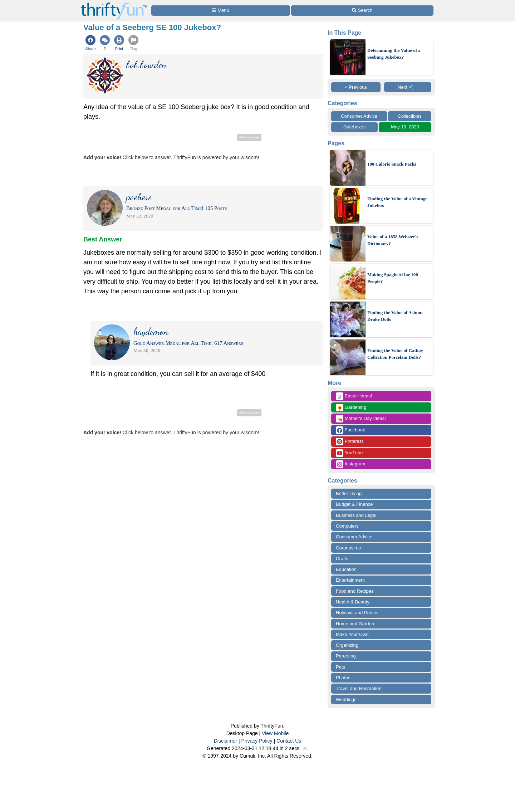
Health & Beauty (353, 602)
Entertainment (350, 580)
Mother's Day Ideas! (361, 419)
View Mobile (275, 733)
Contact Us (289, 741)
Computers (347, 526)
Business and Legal (356, 515)
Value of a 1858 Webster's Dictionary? (393, 240)
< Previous (356, 87)
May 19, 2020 (405, 127)
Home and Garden (355, 624)
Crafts (342, 559)
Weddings (346, 700)
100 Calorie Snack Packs (392, 164)
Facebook (350, 430)
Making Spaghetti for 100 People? (393, 278)
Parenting (346, 656)
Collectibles (409, 116)
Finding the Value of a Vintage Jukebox (397, 202)
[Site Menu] (221, 11)
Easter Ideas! (354, 396)
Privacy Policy (257, 741)
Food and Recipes (355, 591)
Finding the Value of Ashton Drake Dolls (395, 316)
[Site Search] (362, 11)
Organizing (347, 645)
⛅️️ (305, 748)
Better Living (349, 493)
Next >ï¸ (408, 87)
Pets (340, 667)
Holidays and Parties (357, 613)
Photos (343, 678)
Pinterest (349, 442)
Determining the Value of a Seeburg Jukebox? (394, 54)
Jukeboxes (354, 127)
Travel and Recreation (359, 688)
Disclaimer (225, 741)
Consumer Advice (359, 116)
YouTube (349, 453)
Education (346, 569)
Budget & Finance (354, 504)
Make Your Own (352, 634)
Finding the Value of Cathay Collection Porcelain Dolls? (395, 354)
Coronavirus (348, 548)
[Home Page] (114, 4)
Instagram (350, 464)
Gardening (351, 408)
